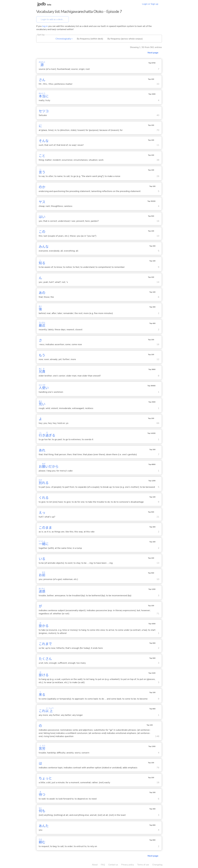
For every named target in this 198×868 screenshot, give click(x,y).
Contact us (113, 865)
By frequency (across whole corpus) (125, 39)
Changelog (157, 865)
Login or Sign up (150, 4)
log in (45, 26)
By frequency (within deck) (90, 39)
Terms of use (143, 865)
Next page (153, 53)
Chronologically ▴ (64, 39)
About (95, 865)
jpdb (42, 4)
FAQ (103, 865)
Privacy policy (128, 865)
